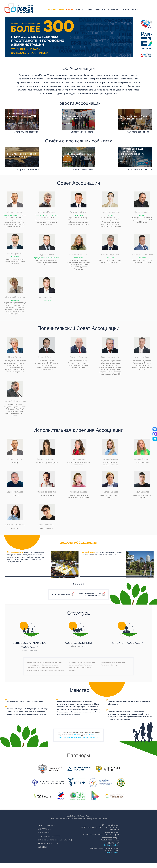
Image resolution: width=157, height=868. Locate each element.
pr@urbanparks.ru (112, 850)
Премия (61, 10)
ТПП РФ (77, 10)
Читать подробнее (22, 126)
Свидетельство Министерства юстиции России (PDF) (89, 592)
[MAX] (155, 434)
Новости (106, 10)
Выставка (52, 10)
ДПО (84, 10)
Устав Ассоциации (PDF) (61, 592)
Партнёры (125, 10)
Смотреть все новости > (26, 138)
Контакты (134, 10)
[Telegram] (155, 439)
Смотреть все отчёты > (27, 176)
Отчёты (97, 10)
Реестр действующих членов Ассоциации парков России (79, 735)
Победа (70, 10)
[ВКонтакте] (155, 429)
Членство (115, 10)
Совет (90, 10)
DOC (76, 733)
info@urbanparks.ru (93, 733)
